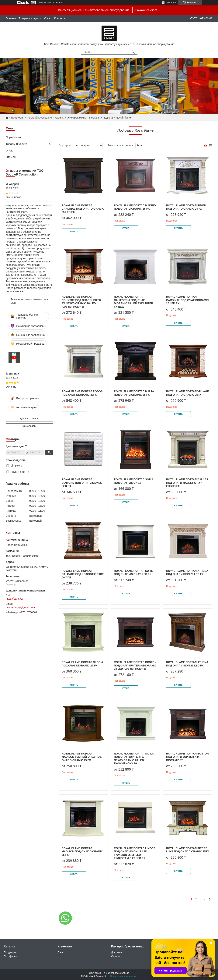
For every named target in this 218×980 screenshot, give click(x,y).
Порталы (95, 118)
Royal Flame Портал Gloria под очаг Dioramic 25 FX (82, 664)
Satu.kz (125, 973)
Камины (59, 118)
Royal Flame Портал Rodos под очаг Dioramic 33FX (82, 393)
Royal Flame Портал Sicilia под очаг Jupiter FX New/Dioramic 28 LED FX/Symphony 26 (134, 759)
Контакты (60, 18)
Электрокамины (77, 118)
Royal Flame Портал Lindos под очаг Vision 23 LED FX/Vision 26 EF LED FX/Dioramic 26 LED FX (134, 853)
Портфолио (13, 137)
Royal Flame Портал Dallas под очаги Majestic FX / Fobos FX (187, 483)
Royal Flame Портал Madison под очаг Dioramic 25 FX (82, 852)
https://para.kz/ (14, 599)
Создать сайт (45, 3)
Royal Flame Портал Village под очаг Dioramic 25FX (188, 393)
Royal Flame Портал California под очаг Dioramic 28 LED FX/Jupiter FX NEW (133, 302)
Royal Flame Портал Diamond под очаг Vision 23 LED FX (82, 483)
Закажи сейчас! (146, 10)
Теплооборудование (39, 118)
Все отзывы (29, 426)
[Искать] (133, 52)
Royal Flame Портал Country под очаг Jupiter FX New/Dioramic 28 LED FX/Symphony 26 (81, 302)
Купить (74, 231)
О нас (48, 18)
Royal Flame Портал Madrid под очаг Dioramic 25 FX (135, 207)
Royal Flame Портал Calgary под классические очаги (83, 574)
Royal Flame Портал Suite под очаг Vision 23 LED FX (133, 573)
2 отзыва (171, 3)
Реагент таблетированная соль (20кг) (29, 301)
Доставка (116, 952)
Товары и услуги (29, 18)
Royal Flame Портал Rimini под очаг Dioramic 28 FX (186, 207)
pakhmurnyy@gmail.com (20, 607)
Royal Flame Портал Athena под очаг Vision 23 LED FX (187, 573)
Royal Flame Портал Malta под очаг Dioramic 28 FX (134, 393)
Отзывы (11, 157)
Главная (11, 18)
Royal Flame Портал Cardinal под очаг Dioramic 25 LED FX (83, 209)
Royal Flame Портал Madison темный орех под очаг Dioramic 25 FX (82, 757)
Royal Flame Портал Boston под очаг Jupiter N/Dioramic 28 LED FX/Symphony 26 (135, 665)
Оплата (115, 956)
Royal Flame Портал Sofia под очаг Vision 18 (133, 481)
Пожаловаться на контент (124, 976)
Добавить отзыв (29, 419)
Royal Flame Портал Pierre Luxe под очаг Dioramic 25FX (188, 850)
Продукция (18, 118)
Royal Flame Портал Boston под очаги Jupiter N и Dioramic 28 (187, 757)
